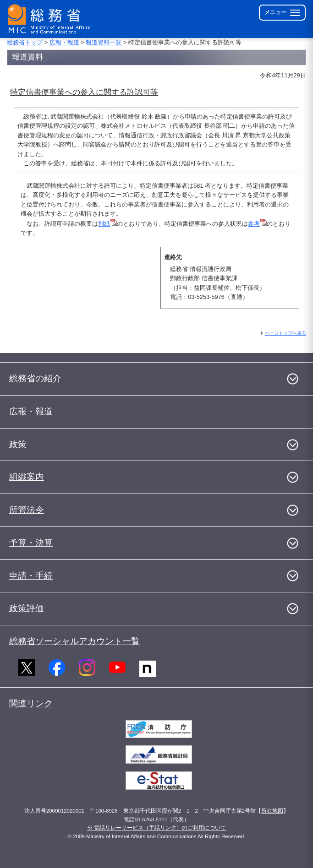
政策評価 (27, 608)
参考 (257, 224)
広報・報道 (64, 42)
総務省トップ (25, 42)
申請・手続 (31, 576)
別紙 (107, 224)
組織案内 (27, 477)
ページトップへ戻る (286, 333)
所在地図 (272, 811)
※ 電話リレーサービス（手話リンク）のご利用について (156, 828)
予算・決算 (31, 543)
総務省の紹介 (35, 378)
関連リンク (31, 703)
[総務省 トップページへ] (51, 19)
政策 (18, 444)
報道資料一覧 (104, 42)
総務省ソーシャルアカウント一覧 (74, 641)
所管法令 (27, 510)
